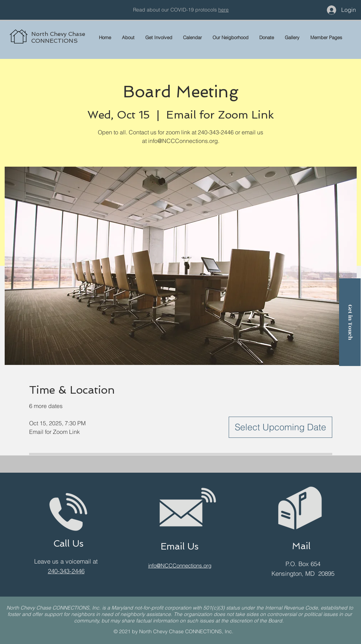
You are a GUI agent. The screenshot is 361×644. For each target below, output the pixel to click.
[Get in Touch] (350, 322)
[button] (326, 37)
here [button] (223, 10)
